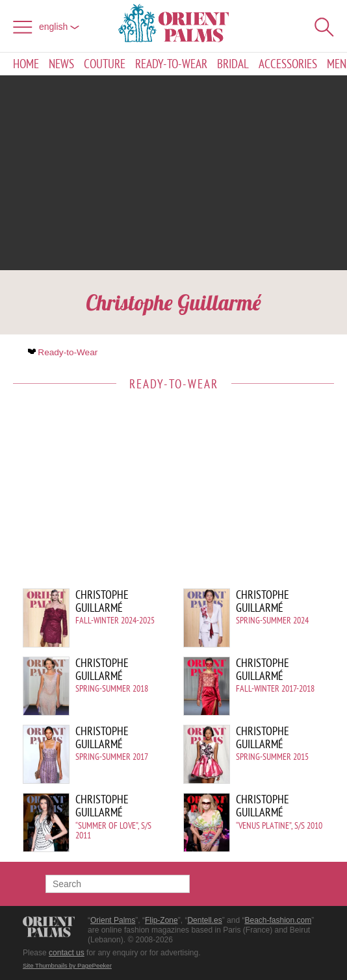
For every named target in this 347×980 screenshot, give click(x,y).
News (61, 64)
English (59, 27)
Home (26, 64)
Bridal (233, 64)
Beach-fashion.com (278, 920)
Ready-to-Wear (171, 64)
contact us (67, 953)
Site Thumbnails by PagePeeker (67, 965)
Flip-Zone (161, 920)
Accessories (288, 64)
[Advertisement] (173, 173)
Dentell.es (204, 920)
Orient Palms (113, 920)
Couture (105, 64)
